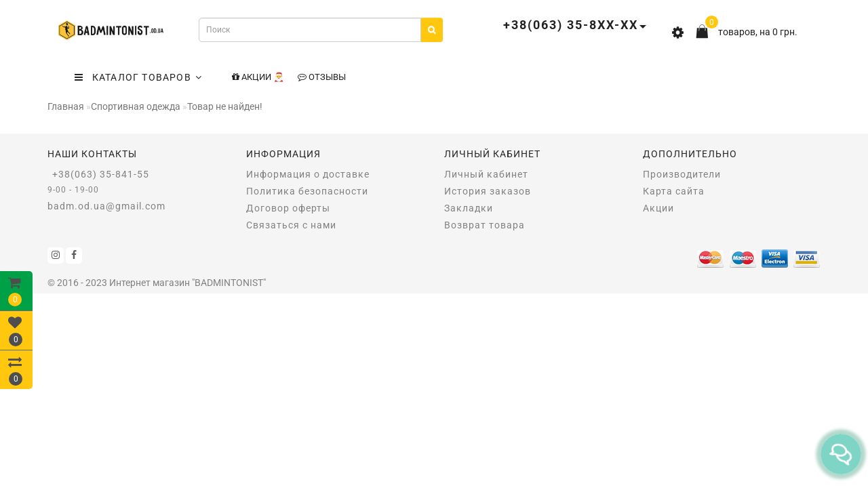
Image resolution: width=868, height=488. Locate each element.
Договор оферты (288, 208)
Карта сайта (674, 191)
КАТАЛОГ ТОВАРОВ (138, 77)
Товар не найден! (225, 106)
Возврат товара (485, 225)
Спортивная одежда (136, 106)
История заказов (488, 191)
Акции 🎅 (258, 77)
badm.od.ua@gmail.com (106, 206)
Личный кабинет (486, 174)
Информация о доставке (308, 174)
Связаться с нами (291, 225)
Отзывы (322, 77)
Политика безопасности (307, 191)
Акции (658, 208)
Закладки (469, 208)
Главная (66, 106)
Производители (682, 174)
